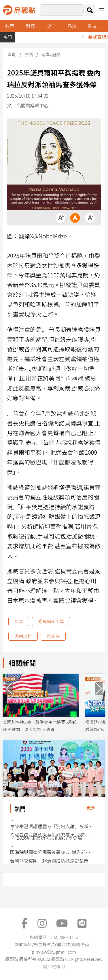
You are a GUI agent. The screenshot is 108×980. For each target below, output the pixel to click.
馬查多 (53, 636)
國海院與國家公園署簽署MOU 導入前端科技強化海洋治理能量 (52, 852)
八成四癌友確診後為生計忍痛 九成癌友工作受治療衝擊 (52, 835)
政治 (51, 26)
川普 (19, 621)
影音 (92, 26)
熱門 (10, 26)
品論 (72, 26)
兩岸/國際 (51, 54)
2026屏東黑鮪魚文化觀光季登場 (49, 838)
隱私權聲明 (54, 966)
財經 (31, 26)
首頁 (12, 54)
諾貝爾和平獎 (51, 621)
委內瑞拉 (23, 636)
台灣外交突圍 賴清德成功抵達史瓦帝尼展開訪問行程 (52, 861)
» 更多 (89, 807)
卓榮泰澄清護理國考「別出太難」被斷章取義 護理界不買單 (52, 826)
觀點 (29, 54)
